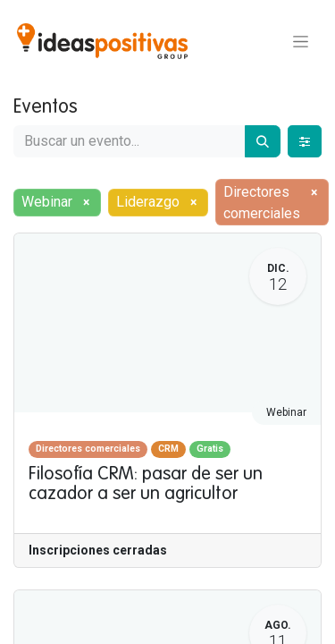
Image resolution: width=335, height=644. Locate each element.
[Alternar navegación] (301, 41)
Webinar (286, 412)
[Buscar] (263, 141)
